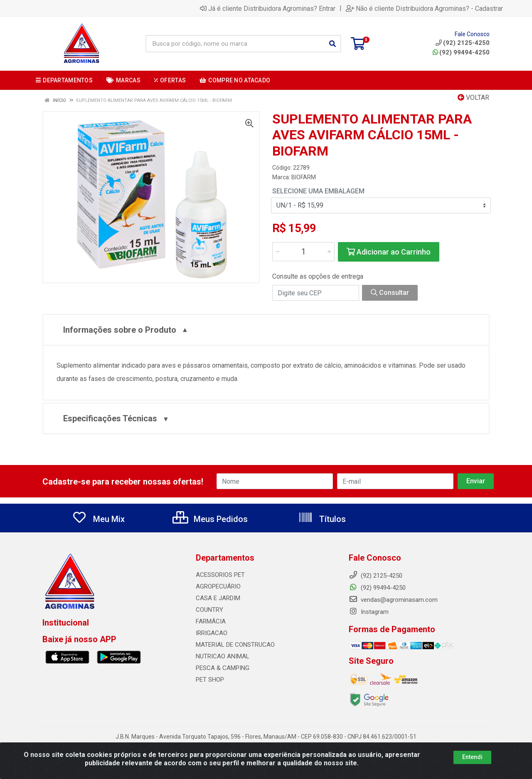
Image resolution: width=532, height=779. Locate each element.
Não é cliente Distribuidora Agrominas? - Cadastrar (424, 8)
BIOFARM (304, 177)
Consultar (390, 293)
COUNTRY (209, 610)
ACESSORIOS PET (220, 575)
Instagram (369, 612)
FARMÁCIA (211, 621)
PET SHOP (210, 680)
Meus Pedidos (210, 519)
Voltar (473, 98)
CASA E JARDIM (218, 598)
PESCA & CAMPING (223, 668)
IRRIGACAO (212, 633)
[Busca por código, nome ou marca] (235, 44)
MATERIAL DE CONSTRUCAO (235, 645)
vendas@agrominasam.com (393, 600)
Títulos (322, 519)
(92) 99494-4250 (461, 52)
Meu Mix (98, 519)
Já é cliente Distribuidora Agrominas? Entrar (268, 8)
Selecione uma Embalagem (318, 191)
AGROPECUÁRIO (218, 586)
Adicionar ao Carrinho (389, 252)
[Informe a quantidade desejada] (303, 252)
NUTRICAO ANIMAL (223, 656)
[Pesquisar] (332, 44)
